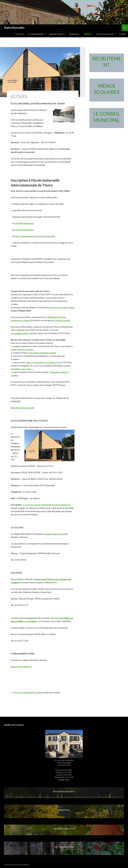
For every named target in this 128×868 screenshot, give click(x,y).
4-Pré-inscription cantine (63, 307)
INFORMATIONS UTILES (64, 829)
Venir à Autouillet (56, 34)
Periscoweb (51, 298)
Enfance (87, 34)
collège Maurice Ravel (55, 534)
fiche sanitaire (62, 505)
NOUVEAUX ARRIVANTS (64, 791)
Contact (123, 34)
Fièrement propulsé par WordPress (17, 865)
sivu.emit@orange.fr (20, 333)
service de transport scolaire (29, 692)
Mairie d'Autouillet (14, 28)
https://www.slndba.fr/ (21, 667)
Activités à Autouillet (105, 34)
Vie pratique (74, 34)
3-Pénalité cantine (62, 320)
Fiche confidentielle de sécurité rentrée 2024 (35, 236)
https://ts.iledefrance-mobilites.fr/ (42, 362)
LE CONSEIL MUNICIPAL (36, 34)
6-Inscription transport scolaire (42, 353)
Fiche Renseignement (24, 223)
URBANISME (64, 810)
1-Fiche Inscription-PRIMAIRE (37, 505)
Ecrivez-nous (64, 780)
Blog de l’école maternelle (23, 408)
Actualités (20, 34)
